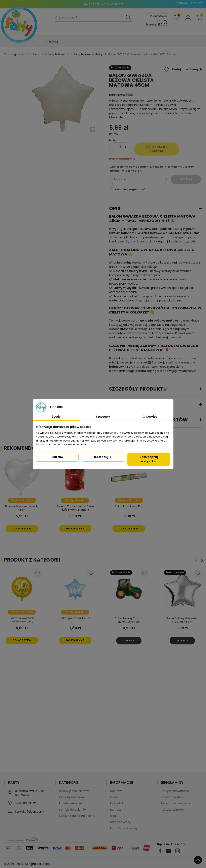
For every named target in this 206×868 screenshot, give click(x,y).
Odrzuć (57, 457)
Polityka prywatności (175, 791)
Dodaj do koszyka (156, 149)
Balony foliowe (55, 54)
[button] (199, 18)
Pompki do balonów (73, 810)
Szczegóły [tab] (103, 417)
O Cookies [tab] (150, 417)
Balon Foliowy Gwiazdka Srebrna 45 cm (182, 620)
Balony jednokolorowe (74, 791)
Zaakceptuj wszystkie (149, 459)
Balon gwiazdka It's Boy (75, 618)
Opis (115, 208)
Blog (113, 816)
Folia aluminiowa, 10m (129, 506)
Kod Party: (117, 95)
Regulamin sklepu (173, 797)
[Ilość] (120, 147)
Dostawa (181, 3)
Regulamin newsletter (176, 803)
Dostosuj (103, 457)
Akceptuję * (130, 189)
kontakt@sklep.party (30, 812)
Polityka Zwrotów (173, 810)
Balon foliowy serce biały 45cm (22, 508)
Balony (35, 54)
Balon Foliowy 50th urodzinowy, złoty (22, 620)
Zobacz (129, 641)
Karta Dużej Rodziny (124, 828)
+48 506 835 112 (26, 803)
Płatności (116, 803)
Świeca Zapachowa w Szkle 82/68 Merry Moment (75, 508)
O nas (114, 797)
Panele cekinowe (71, 803)
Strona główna (14, 54)
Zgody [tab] (56, 417)
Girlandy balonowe (72, 797)
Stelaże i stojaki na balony (77, 816)
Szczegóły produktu (138, 389)
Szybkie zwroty (120, 822)
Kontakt (197, 3)
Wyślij (186, 179)
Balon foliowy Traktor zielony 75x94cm (129, 620)
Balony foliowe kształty (87, 54)
